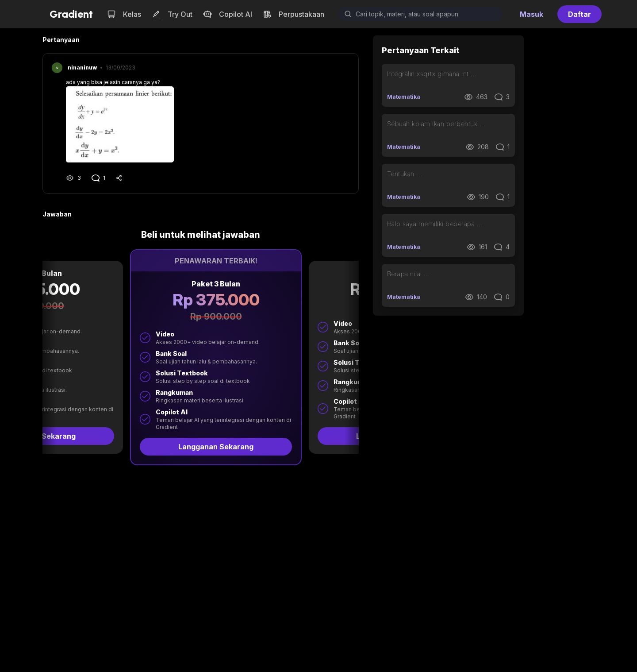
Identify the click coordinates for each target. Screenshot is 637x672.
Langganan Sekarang (89, 447)
